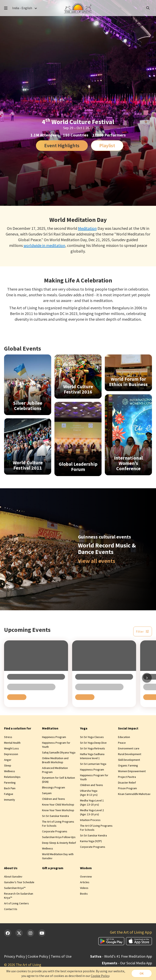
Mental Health (12, 743)
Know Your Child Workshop (58, 804)
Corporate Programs (55, 831)
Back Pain (10, 788)
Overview (86, 876)
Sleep (8, 765)
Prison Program (127, 788)
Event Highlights (62, 146)
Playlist (107, 146)
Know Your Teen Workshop (58, 810)
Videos (84, 888)
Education (124, 737)
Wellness (10, 771)
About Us (11, 868)
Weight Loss (11, 748)
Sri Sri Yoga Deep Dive (93, 743)
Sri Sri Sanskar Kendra (55, 816)
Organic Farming (128, 765)
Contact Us (11, 909)
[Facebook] (8, 933)
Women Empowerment (132, 771)
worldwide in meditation (44, 245)
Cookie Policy (38, 956)
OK (142, 973)
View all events (97, 561)
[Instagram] (30, 933)
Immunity (10, 800)
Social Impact (128, 728)
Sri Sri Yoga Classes (92, 737)
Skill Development (129, 760)
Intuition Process (90, 820)
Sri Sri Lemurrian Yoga (93, 764)
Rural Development (130, 754)
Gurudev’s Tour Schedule (19, 882)
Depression (11, 754)
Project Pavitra (127, 777)
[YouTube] (42, 933)
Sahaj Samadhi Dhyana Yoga (59, 752)
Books (84, 894)
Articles (85, 882)
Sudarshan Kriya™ (15, 888)
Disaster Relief (127, 783)
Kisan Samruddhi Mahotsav (134, 794)
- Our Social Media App (127, 963)
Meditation (87, 228)
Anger (8, 760)
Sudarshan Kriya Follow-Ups (59, 837)
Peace (122, 743)
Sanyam (47, 793)
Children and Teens (54, 799)
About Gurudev (13, 876)
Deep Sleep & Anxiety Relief (59, 843)
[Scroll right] (147, 678)
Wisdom (86, 868)
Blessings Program (54, 787)
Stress (8, 737)
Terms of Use (61, 956)
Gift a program (53, 868)
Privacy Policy (15, 956)
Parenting (10, 783)
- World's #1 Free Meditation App (121, 956)
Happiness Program (54, 737)
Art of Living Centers (16, 903)
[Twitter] (19, 933)
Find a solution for (18, 728)
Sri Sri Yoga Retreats (93, 748)
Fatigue (9, 794)
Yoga (84, 728)
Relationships (12, 777)
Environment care (129, 748)
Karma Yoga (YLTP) (91, 841)
